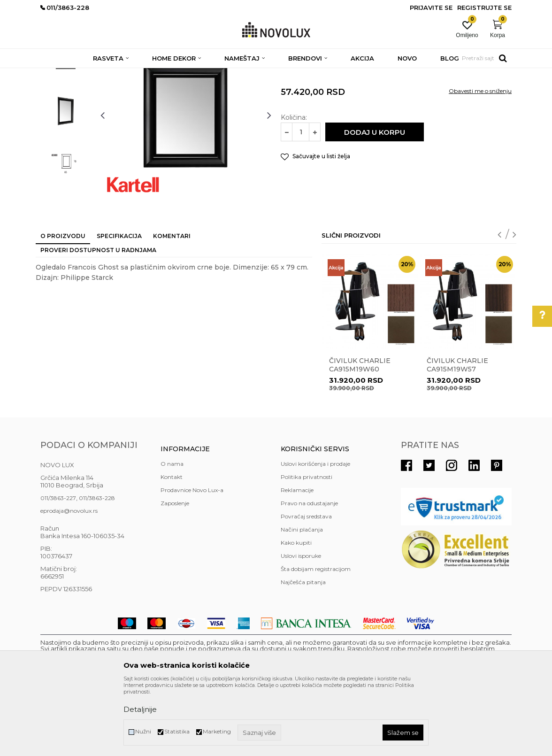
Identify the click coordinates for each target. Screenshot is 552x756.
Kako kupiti (296, 611)
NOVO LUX (56, 74)
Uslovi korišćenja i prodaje (315, 532)
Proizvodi (91, 74)
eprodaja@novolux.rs (69, 579)
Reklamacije (297, 558)
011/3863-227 (58, 566)
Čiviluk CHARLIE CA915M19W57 (457, 433)
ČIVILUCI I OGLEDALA (179, 74)
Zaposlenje (175, 571)
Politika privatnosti (307, 545)
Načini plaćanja (302, 598)
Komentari (172, 304)
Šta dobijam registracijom (316, 637)
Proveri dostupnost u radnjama (98, 318)
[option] (66, 125)
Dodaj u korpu (375, 200)
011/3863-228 (97, 566)
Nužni (143, 731)
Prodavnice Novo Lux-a (192, 558)
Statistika (177, 731)
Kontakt (172, 545)
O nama (172, 532)
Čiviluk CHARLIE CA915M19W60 (360, 433)
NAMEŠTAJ (126, 74)
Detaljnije (140, 709)
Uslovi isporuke (301, 624)
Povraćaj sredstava (306, 584)
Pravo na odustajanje (309, 571)
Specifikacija (119, 304)
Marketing (217, 731)
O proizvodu (63, 304)
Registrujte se (484, 8)
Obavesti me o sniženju (480, 159)
